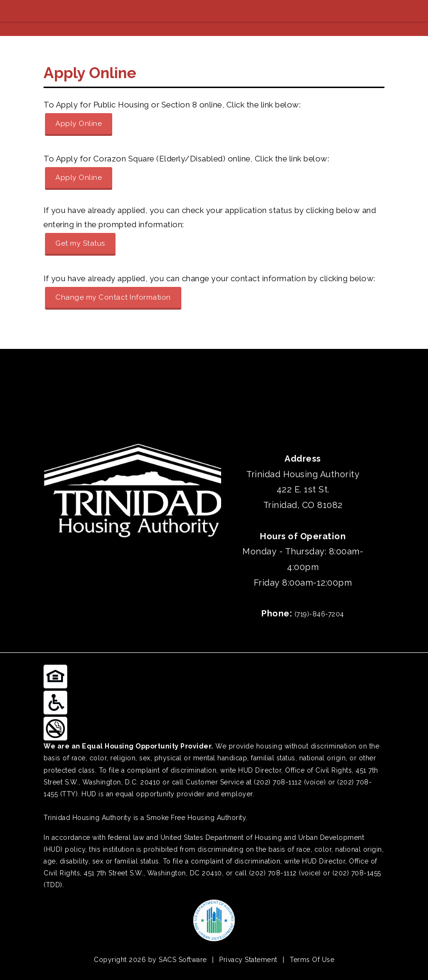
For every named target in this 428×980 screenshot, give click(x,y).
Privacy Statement (248, 960)
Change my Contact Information (113, 297)
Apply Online (79, 124)
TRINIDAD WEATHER (214, 384)
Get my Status (80, 243)
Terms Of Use (312, 960)
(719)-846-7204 (319, 614)
